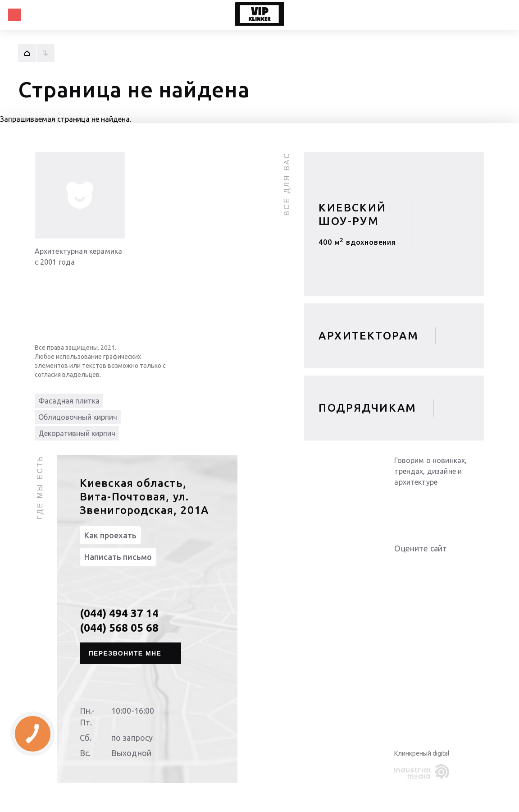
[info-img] (80, 195)
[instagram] (457, 505)
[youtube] (421, 505)
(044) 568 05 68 (119, 628)
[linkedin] (403, 505)
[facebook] (439, 505)
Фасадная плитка (69, 401)
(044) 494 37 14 (119, 613)
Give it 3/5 (421, 567)
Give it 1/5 (400, 567)
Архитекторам (369, 336)
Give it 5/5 (443, 567)
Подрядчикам (367, 408)
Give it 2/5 (410, 567)
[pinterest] (475, 505)
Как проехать (110, 535)
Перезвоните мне (125, 653)
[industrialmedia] (423, 772)
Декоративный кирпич (77, 433)
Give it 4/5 (432, 567)
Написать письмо (118, 557)
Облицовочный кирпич (78, 417)
